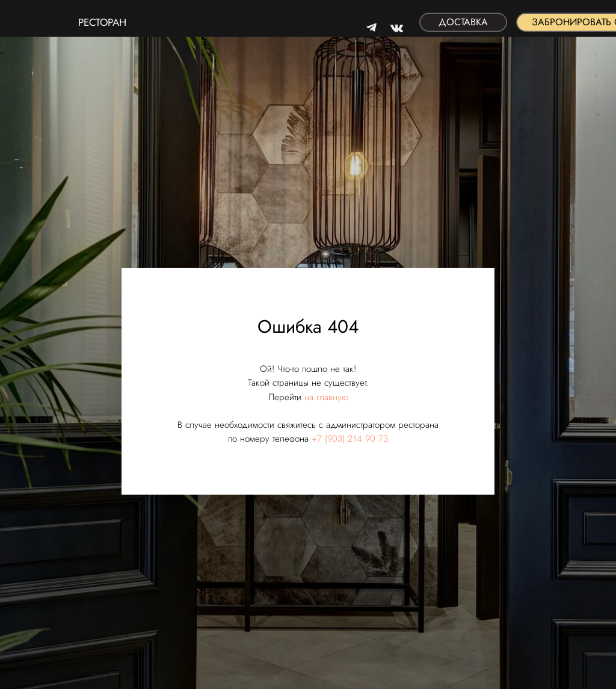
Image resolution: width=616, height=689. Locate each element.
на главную (326, 397)
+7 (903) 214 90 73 (350, 439)
